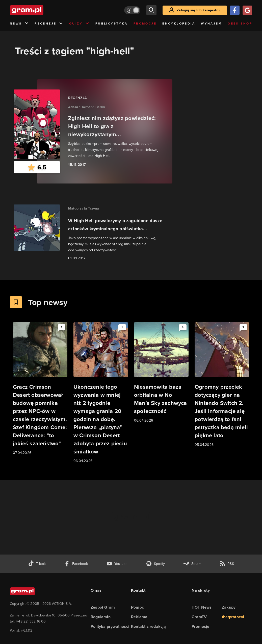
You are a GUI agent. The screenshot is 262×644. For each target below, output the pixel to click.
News (19, 24)
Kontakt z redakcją (149, 626)
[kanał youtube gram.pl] (117, 564)
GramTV (199, 617)
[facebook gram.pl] (76, 564)
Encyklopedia (179, 24)
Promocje (145, 24)
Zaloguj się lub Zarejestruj (199, 10)
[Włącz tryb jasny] (132, 10)
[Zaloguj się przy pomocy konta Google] (247, 10)
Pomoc (137, 607)
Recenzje (49, 24)
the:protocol (233, 617)
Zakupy (229, 607)
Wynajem (211, 24)
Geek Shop (240, 24)
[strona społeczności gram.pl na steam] (192, 564)
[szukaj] (151, 10)
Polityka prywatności (110, 626)
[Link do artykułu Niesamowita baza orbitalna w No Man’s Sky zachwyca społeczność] (161, 373)
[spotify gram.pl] (155, 564)
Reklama (139, 617)
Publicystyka (112, 24)
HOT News (202, 607)
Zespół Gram (103, 607)
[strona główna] (39, 10)
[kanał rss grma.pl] (227, 564)
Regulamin (101, 617)
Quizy (79, 24)
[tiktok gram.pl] (37, 564)
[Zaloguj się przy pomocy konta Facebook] (235, 10)
